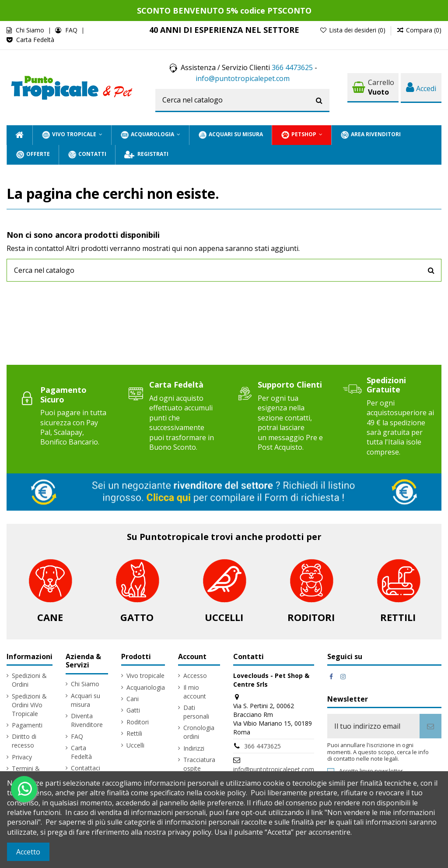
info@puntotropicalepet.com (243, 78)
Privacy (22, 757)
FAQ (72, 30)
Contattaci (86, 768)
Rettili (398, 617)
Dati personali (196, 712)
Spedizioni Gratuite (386, 385)
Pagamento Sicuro (63, 395)
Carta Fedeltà (35, 40)
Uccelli (224, 617)
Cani (133, 699)
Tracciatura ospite (199, 764)
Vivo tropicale (145, 676)
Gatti (133, 710)
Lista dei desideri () (353, 30)
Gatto (137, 617)
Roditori (311, 617)
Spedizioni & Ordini (29, 680)
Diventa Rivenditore (87, 720)
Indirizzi (194, 748)
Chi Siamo (31, 30)
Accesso (195, 676)
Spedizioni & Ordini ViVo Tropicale (29, 705)
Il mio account (195, 692)
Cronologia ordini (199, 732)
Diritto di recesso (24, 741)
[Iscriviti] (430, 726)
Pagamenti (27, 725)
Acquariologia (146, 687)
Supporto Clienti (290, 385)
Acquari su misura (86, 700)
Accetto (28, 852)
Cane (50, 617)
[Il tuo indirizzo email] (373, 726)
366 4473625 (292, 67)
